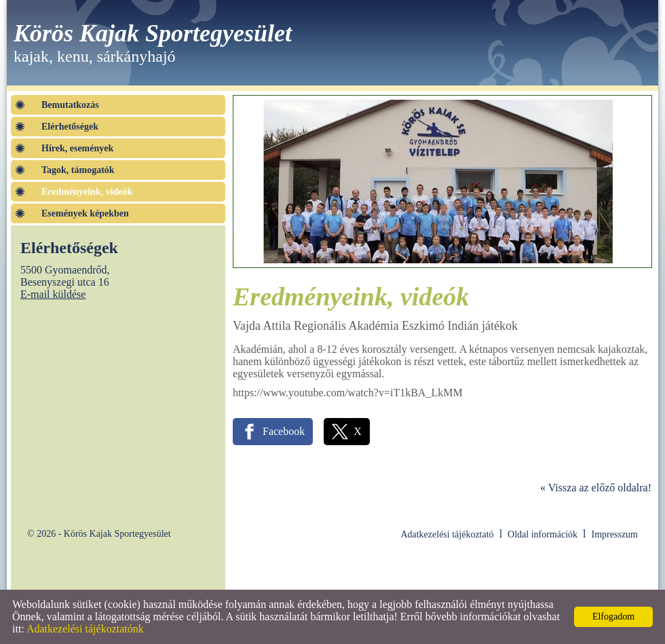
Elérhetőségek (70, 127)
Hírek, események (77, 148)
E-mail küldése (53, 294)
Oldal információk (543, 534)
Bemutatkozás (70, 105)
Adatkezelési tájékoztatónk (85, 629)
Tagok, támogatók (78, 170)
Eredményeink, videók (87, 192)
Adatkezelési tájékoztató (447, 534)
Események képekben (85, 213)
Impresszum (615, 534)
